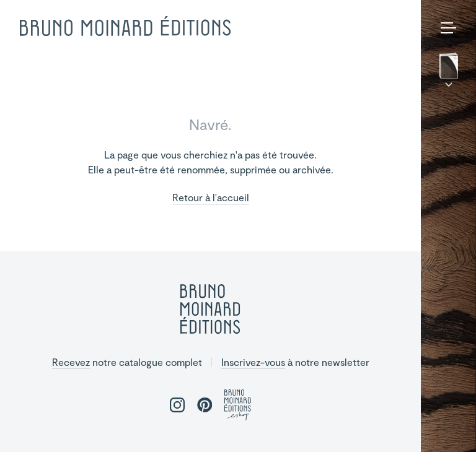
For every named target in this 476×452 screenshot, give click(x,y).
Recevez (71, 362)
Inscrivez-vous (253, 362)
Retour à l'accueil (211, 198)
